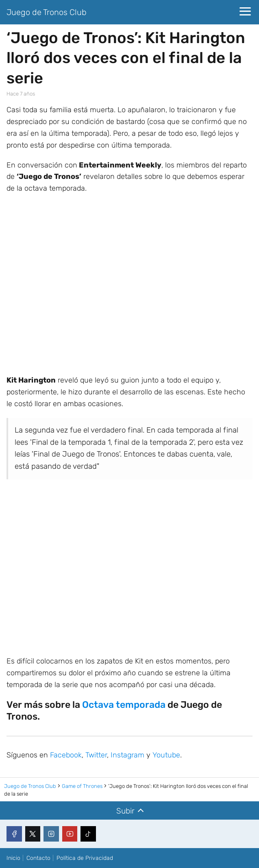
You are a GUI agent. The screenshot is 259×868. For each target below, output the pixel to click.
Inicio (13, 858)
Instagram (127, 755)
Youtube (166, 755)
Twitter (96, 755)
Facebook (66, 755)
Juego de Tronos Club (47, 12)
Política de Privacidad (85, 858)
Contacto (38, 858)
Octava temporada (124, 705)
